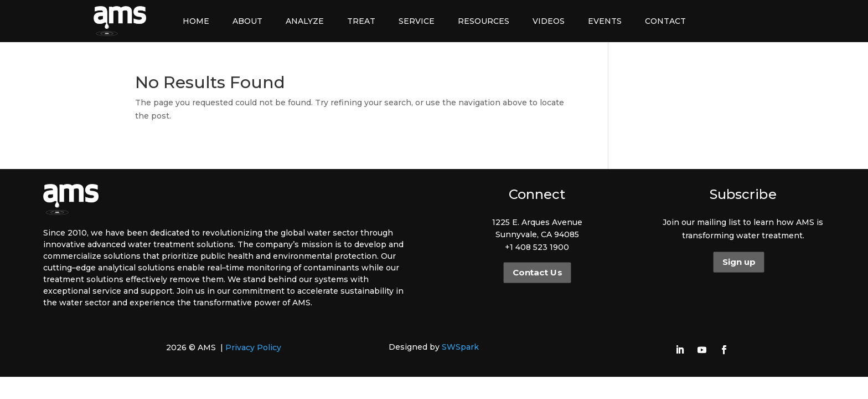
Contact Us (537, 273)
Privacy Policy (253, 347)
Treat (361, 21)
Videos (549, 21)
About (247, 21)
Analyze (305, 21)
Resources (484, 21)
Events (605, 21)
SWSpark (460, 347)
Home (196, 21)
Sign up (739, 262)
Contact (665, 21)
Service (417, 21)
